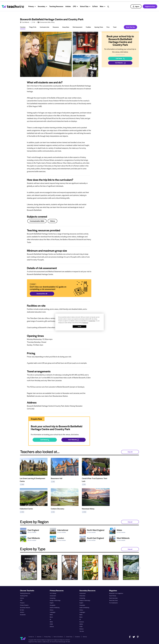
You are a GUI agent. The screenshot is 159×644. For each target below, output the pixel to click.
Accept (79, 326)
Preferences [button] (85, 323)
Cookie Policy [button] (92, 321)
